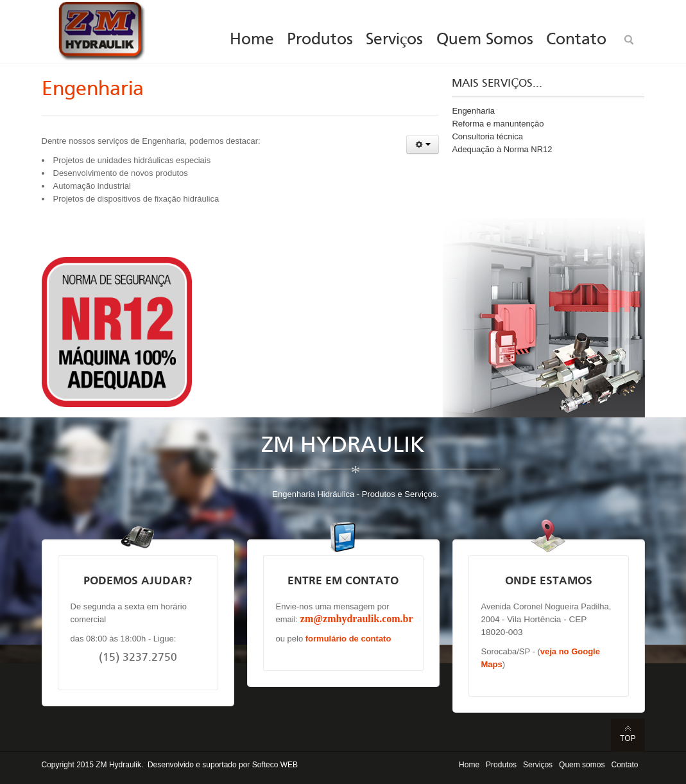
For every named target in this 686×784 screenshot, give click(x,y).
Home (469, 765)
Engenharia (93, 90)
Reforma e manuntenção (498, 124)
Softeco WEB (275, 765)
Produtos (501, 765)
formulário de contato (348, 639)
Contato (624, 765)
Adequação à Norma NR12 (502, 149)
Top (628, 738)
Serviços (538, 765)
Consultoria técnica (487, 136)
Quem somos (582, 765)
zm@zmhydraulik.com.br (357, 619)
